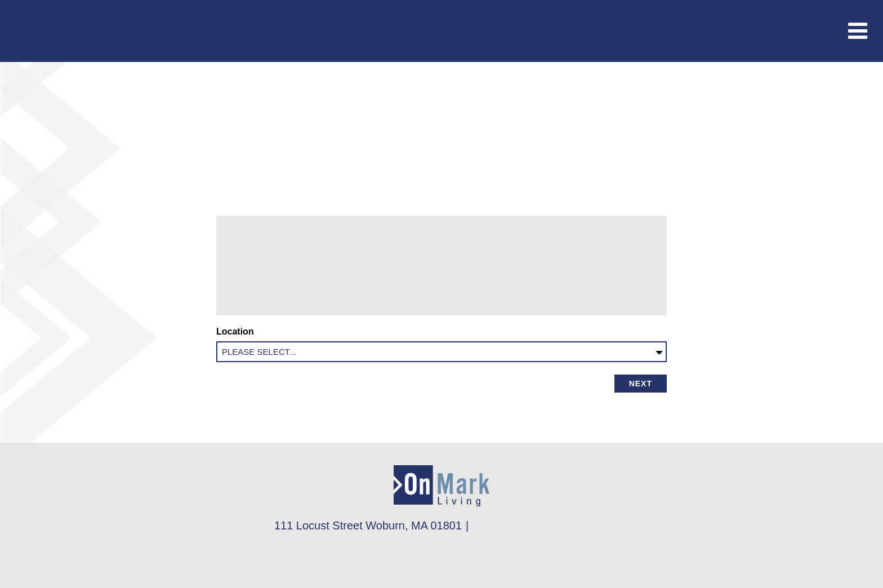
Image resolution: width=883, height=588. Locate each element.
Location (237, 332)
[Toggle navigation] (858, 31)
